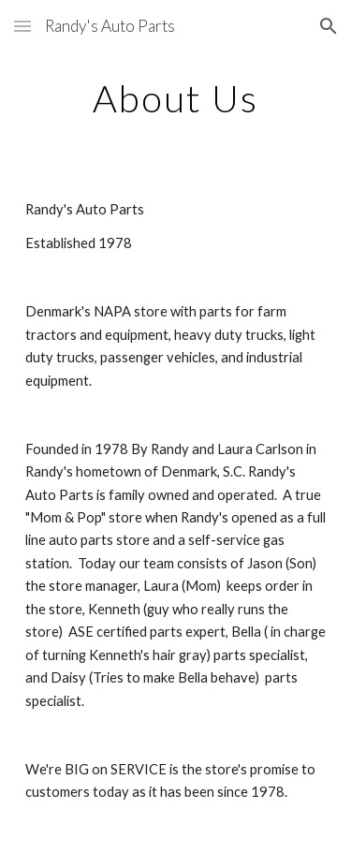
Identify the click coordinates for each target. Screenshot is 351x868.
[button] (22, 26)
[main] (176, 98)
